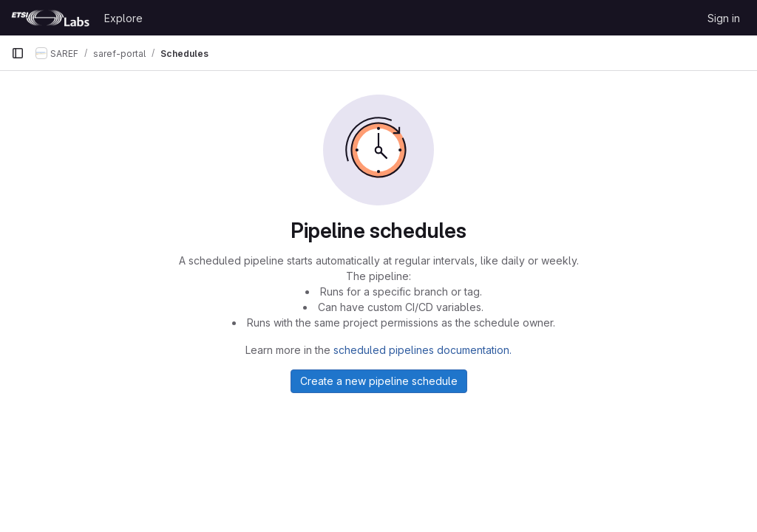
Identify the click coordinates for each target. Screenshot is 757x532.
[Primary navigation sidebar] (18, 53)
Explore (123, 18)
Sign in (724, 18)
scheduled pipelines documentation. (422, 350)
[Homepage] (50, 18)
